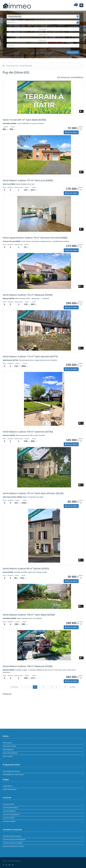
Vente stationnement (10, 753)
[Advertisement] (21, 712)
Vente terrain (8, 756)
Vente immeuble (8, 750)
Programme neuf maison (11, 771)
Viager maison (8, 786)
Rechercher (73, 52)
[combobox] (43, 17)
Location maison (8, 804)
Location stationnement (11, 815)
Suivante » (73, 687)
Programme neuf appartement (13, 775)
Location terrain (9, 818)
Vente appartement (9, 746)
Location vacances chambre (13, 843)
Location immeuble (9, 811)
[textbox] (23, 17)
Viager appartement (10, 789)
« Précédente (14, 687)
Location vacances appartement (14, 840)
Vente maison (7, 743)
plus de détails (71, 132)
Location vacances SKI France (13, 846)
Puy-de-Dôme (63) (12, 66)
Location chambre (9, 821)
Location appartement (10, 808)
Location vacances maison (12, 836)
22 (65, 687)
